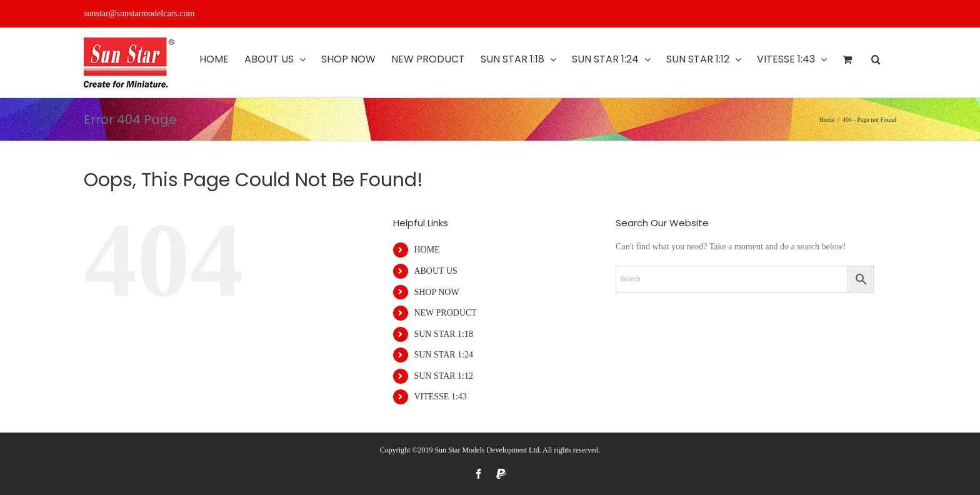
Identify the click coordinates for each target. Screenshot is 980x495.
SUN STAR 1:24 (443, 355)
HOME (427, 250)
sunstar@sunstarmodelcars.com (139, 13)
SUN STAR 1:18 (443, 334)
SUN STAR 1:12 (443, 376)
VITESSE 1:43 (440, 397)
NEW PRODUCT (445, 313)
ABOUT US (435, 271)
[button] (876, 59)
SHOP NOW (436, 292)
